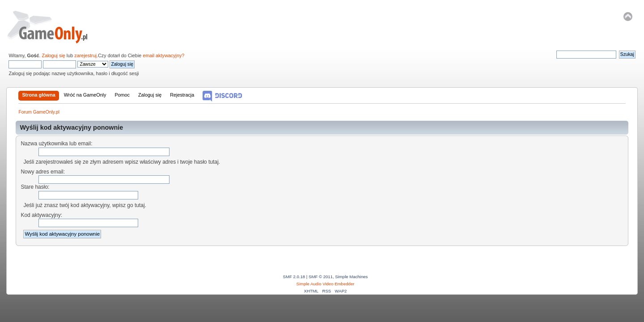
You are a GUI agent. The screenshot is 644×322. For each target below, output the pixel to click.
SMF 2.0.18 (294, 277)
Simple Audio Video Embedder (326, 284)
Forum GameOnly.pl (53, 27)
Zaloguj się (54, 55)
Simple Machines (351, 277)
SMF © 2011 (321, 277)
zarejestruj (85, 55)
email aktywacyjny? (163, 55)
